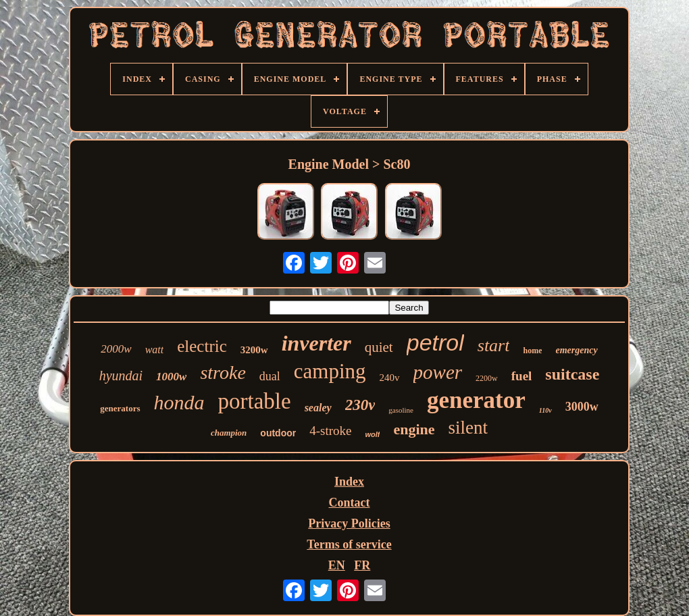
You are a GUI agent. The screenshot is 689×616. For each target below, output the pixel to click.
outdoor (278, 433)
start (494, 345)
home (532, 351)
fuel (522, 376)
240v (390, 378)
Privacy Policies (349, 523)
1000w (171, 377)
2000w (116, 349)
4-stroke (330, 431)
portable (255, 401)
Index (349, 482)
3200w (254, 350)
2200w (487, 378)
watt (155, 350)
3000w (582, 407)
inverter (316, 343)
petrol (435, 342)
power (438, 372)
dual (270, 376)
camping (330, 371)
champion (229, 433)
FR (362, 565)
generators (120, 408)
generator (476, 400)
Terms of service (349, 544)
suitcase (572, 374)
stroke (223, 373)
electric (202, 346)
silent (468, 428)
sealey (318, 408)
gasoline (401, 410)
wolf (372, 434)
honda (179, 402)
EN (337, 565)
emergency (576, 350)
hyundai (121, 376)
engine (414, 429)
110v (545, 410)
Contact (350, 503)
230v (360, 405)
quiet (379, 347)
